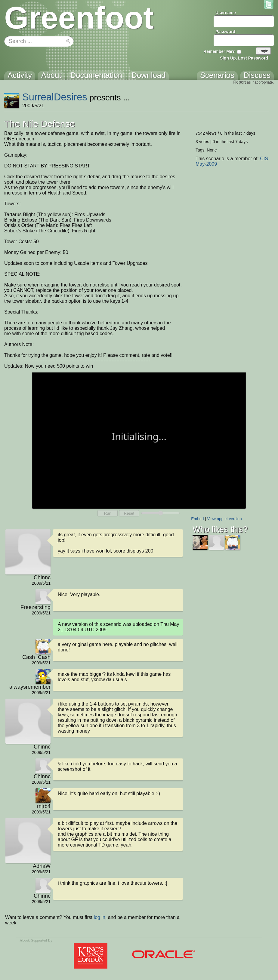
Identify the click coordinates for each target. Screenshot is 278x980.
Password (225, 32)
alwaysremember (30, 687)
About (24, 940)
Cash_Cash (36, 657)
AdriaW (42, 866)
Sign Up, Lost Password (244, 58)
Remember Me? (219, 51)
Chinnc (42, 577)
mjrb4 (44, 806)
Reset (129, 513)
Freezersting (36, 607)
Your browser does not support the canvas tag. (139, 440)
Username (226, 13)
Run (107, 513)
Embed (197, 519)
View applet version (224, 519)
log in (100, 917)
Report (239, 82)
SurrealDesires (55, 97)
